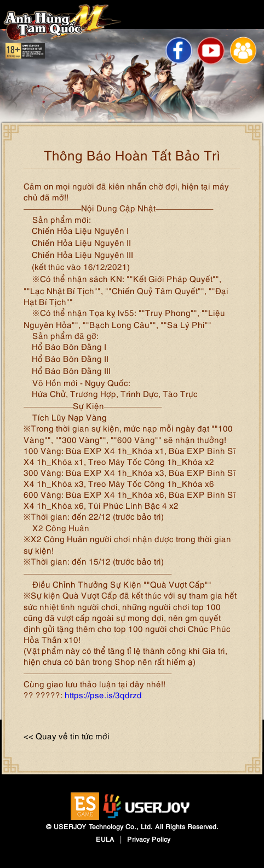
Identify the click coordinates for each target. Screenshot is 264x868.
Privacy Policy (149, 839)
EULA (105, 839)
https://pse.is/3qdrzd (103, 694)
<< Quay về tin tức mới (67, 735)
